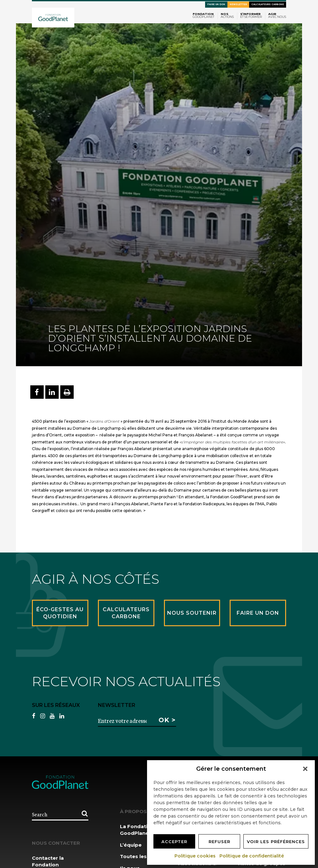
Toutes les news (141, 856)
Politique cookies (195, 856)
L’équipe (131, 845)
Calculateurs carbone (268, 4)
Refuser (219, 842)
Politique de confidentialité (252, 856)
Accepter (174, 842)
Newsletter (238, 4)
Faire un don (216, 4)
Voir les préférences (276, 842)
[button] (305, 769)
